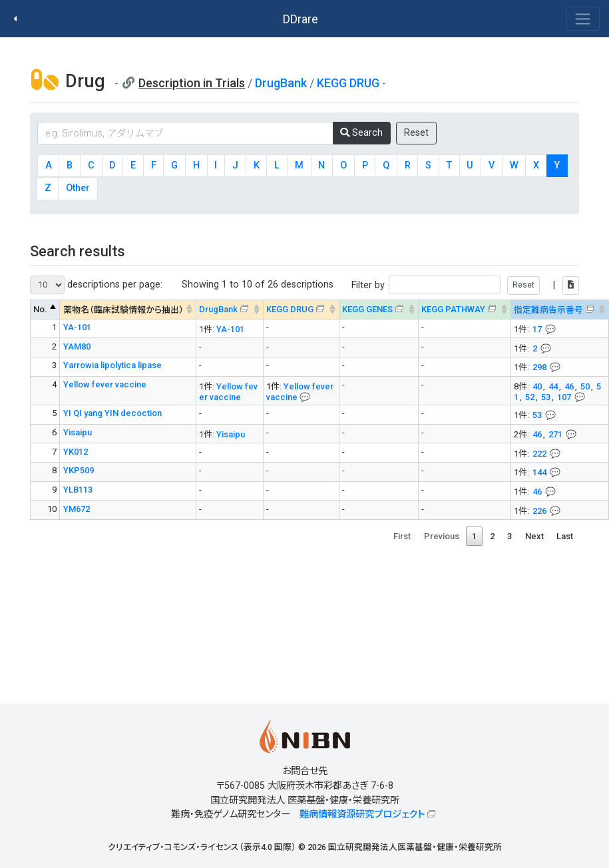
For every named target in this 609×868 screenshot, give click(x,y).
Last (565, 536)
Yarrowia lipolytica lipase (112, 365)
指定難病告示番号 (548, 310)
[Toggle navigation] (583, 19)
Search (361, 133)
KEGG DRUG (348, 83)
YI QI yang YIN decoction (112, 413)
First (402, 536)
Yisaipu (78, 432)
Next (534, 536)
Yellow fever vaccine (105, 384)
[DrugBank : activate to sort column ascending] (229, 310)
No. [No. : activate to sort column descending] (40, 309)
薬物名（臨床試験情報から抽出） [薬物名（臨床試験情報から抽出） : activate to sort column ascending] (123, 310)
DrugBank (281, 83)
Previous (442, 536)
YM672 (77, 509)
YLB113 (78, 490)
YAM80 (77, 346)
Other (78, 188)
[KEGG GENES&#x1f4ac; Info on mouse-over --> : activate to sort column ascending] (378, 310)
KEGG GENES (367, 309)
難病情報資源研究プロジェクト (362, 814)
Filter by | (465, 285)
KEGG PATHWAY (453, 309)
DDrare (301, 19)
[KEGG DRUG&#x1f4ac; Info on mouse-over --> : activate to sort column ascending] (301, 310)
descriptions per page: (96, 285)
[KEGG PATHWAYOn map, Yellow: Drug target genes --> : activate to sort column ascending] (464, 310)
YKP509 (79, 470)
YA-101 (77, 327)
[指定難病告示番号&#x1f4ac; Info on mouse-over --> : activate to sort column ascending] (559, 310)
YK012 (76, 452)
